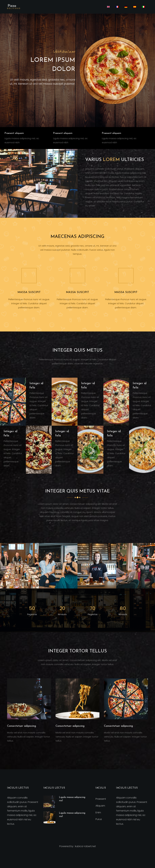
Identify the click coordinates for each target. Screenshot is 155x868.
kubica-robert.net (85, 846)
